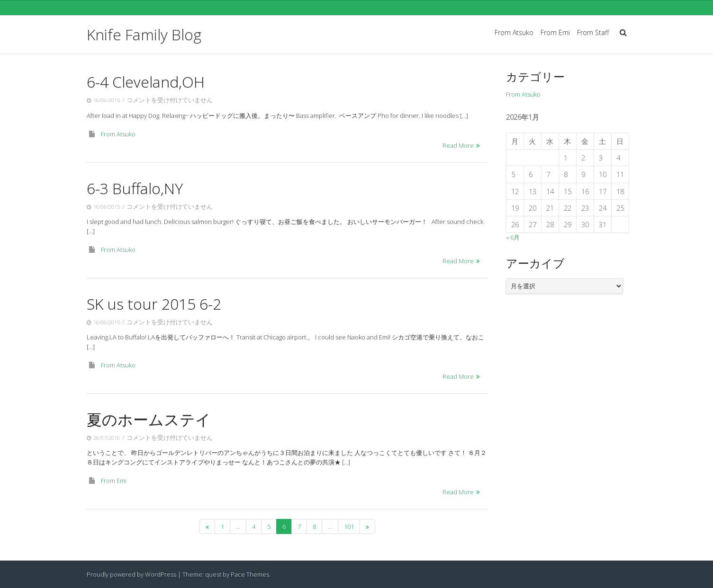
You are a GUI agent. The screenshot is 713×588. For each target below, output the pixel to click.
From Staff (593, 32)
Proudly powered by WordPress (131, 574)
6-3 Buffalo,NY (135, 188)
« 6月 (513, 237)
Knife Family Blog (144, 34)
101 (349, 526)
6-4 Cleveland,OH (146, 82)
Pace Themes (250, 574)
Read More (458, 145)
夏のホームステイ (149, 419)
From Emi (555, 32)
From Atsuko (514, 32)
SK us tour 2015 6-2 (154, 304)
